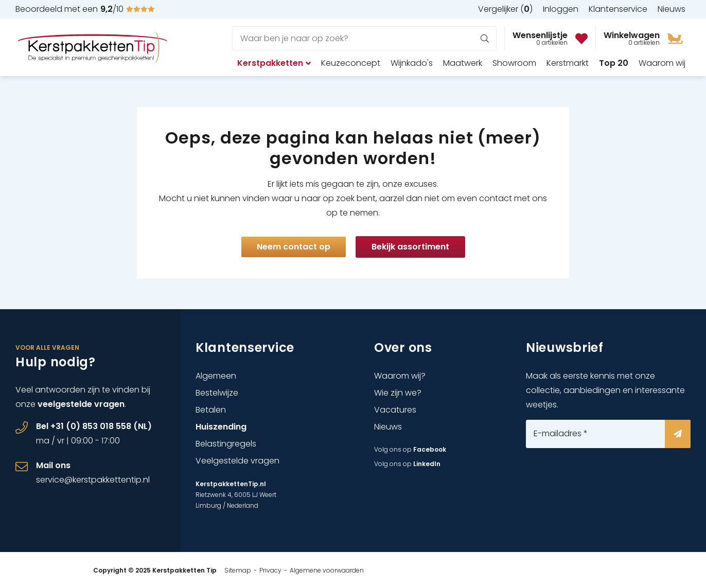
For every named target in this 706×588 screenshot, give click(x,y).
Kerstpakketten (274, 63)
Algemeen (216, 376)
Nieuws (388, 427)
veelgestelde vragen (81, 404)
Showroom (514, 63)
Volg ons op (410, 449)
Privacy (270, 570)
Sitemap (238, 570)
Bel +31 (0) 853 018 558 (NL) (94, 426)
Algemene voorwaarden (327, 570)
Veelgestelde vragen (237, 461)
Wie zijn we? (398, 393)
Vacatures (395, 410)
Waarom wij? (400, 376)
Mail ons (53, 465)
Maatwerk (463, 63)
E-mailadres (561, 434)
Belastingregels (226, 444)
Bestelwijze (217, 393)
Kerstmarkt (568, 63)
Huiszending (221, 427)
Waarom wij (662, 63)
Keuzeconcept (351, 63)
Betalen (211, 410)
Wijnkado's (412, 63)
